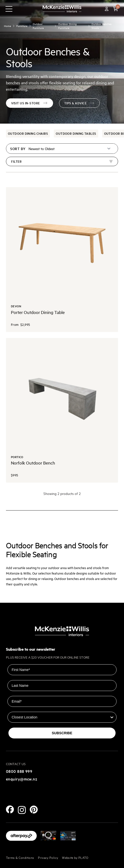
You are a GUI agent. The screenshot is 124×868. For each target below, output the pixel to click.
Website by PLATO (75, 857)
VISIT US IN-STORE (30, 103)
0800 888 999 (19, 771)
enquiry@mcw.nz (22, 779)
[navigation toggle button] (9, 9)
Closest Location (21, 708)
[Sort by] (70, 149)
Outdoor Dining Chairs (28, 133)
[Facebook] (10, 809)
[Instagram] (22, 810)
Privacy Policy (48, 857)
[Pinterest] (34, 810)
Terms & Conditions (20, 857)
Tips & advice (79, 103)
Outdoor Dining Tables (76, 133)
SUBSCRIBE (62, 733)
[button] (116, 9)
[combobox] (61, 717)
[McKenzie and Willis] (62, 9)
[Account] (107, 9)
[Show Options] (112, 717)
